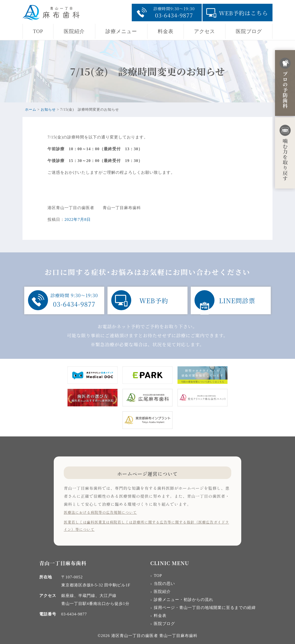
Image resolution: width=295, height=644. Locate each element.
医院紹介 (74, 31)
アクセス (204, 31)
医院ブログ (249, 31)
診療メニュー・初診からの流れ (183, 600)
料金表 (166, 31)
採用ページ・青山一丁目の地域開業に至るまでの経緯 (205, 608)
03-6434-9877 (74, 614)
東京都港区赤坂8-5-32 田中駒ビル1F (96, 585)
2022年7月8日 (78, 219)
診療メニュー (121, 31)
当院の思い (164, 584)
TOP (38, 31)
